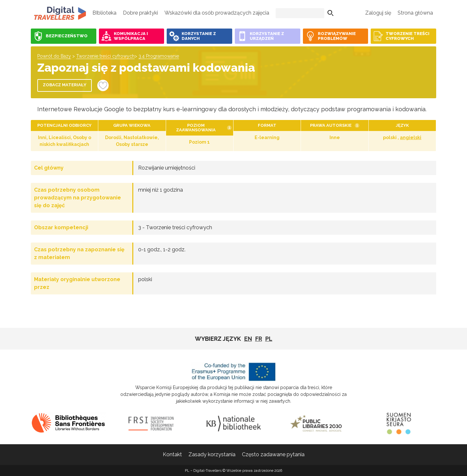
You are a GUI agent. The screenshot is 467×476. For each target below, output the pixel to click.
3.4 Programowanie (159, 56)
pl (269, 339)
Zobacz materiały (65, 85)
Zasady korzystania (212, 454)
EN (248, 339)
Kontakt (172, 454)
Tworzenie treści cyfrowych (105, 56)
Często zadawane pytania (273, 454)
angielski (411, 137)
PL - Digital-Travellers (60, 13)
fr (259, 339)
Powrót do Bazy (54, 56)
